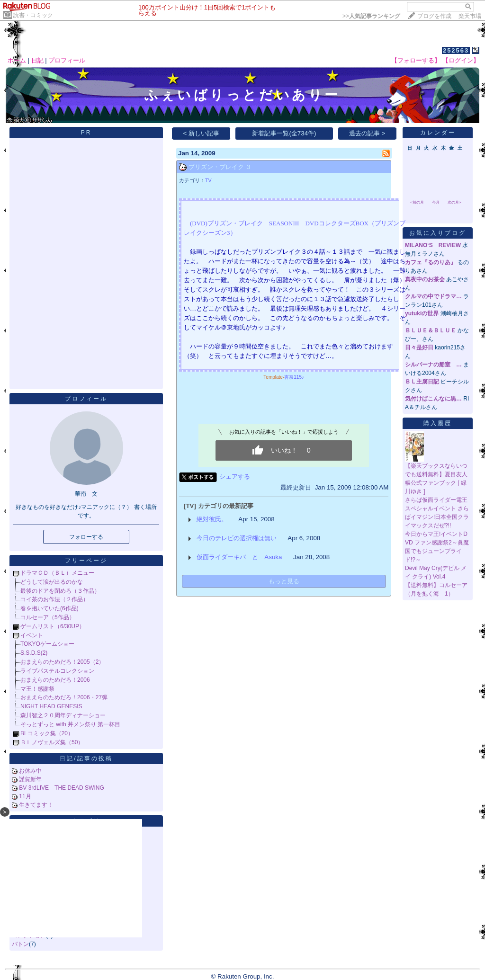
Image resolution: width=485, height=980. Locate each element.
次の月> (454, 202)
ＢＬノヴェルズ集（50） (52, 742)
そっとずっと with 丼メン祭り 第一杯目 (70, 724)
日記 (37, 60)
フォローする (86, 537)
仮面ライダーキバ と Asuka (239, 557)
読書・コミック (33, 15)
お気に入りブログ (438, 233)
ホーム (17, 60)
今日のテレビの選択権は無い (237, 538)
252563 (456, 50)
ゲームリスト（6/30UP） (53, 626)
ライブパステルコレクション (57, 671)
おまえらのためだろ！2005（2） (62, 662)
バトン (20, 944)
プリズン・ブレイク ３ (220, 167)
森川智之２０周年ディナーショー (63, 715)
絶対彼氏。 (212, 519)
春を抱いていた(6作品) (49, 608)
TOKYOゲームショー (47, 644)
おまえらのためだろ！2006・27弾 (64, 697)
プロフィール (67, 60)
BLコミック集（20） (47, 733)
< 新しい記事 (202, 133)
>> (371, 16)
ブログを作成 (434, 16)
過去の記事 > (367, 133)
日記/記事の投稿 (86, 758)
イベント (32, 635)
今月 (436, 202)
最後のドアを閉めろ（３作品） (60, 591)
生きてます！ (36, 805)
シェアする (235, 477)
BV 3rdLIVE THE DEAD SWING (61, 788)
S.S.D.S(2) (34, 653)
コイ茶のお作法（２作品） (54, 599)
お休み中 (30, 771)
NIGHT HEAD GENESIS (51, 706)
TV (208, 180)
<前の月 (417, 202)
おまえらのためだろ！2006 (55, 680)
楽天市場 (470, 16)
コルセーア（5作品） (48, 617)
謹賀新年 (30, 779)
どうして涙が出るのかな (52, 582)
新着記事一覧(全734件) (284, 133)
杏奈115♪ (294, 377)
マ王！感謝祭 (37, 689)
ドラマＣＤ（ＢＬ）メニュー (57, 573)
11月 (25, 796)
